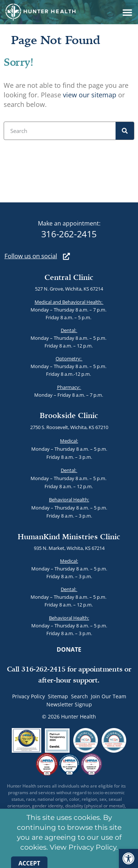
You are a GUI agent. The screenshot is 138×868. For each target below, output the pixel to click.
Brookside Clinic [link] (69, 415)
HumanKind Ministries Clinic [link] (69, 536)
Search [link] (79, 696)
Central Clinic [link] (69, 277)
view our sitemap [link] (90, 95)
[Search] (125, 131)
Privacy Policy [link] (29, 696)
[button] (127, 12)
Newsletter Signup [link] (69, 704)
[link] (128, 858)
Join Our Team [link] (109, 696)
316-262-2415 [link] (69, 234)
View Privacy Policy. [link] (84, 853)
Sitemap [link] (58, 696)
